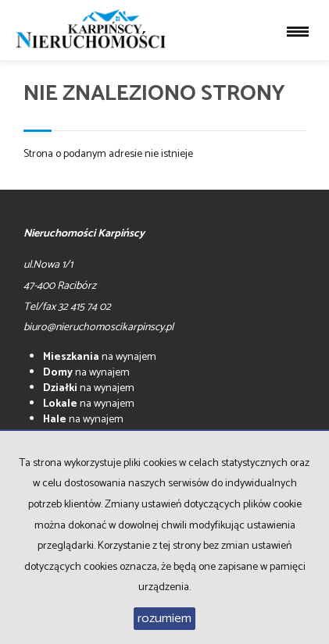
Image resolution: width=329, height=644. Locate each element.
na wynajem (100, 357)
